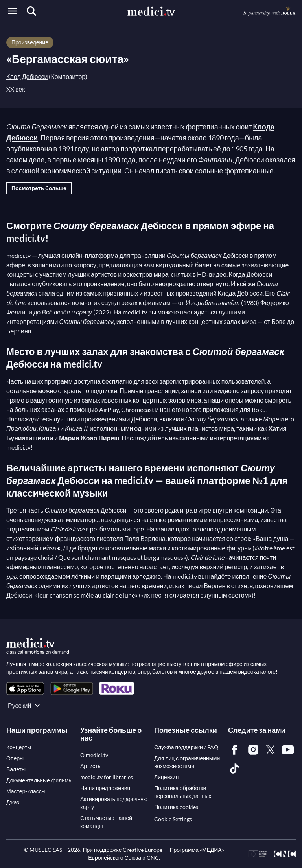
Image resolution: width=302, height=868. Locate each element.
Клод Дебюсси (27, 76)
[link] (25, 689)
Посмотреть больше (39, 188)
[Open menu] (13, 11)
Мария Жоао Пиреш (89, 438)
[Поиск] (31, 11)
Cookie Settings (173, 819)
